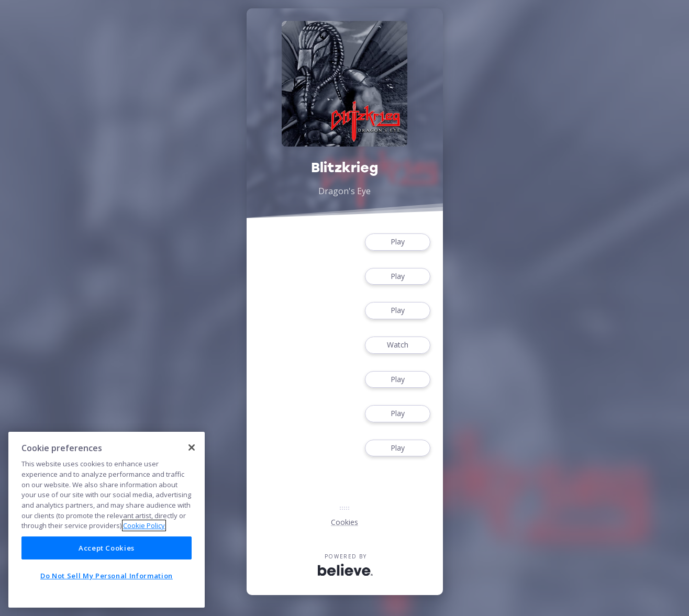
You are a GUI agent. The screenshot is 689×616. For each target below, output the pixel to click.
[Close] (192, 447)
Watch (397, 345)
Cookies (344, 522)
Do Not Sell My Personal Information (107, 576)
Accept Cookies (107, 548)
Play (397, 242)
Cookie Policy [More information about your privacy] (144, 525)
